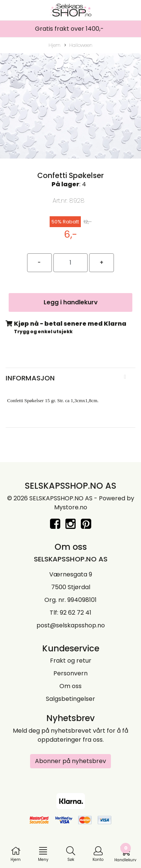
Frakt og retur (71, 661)
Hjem (55, 45)
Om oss (70, 686)
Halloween (78, 45)
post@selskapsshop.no (71, 625)
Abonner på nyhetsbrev (70, 761)
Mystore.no (71, 507)
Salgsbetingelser (70, 699)
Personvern (70, 673)
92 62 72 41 (76, 613)
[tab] (70, 378)
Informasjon (30, 378)
